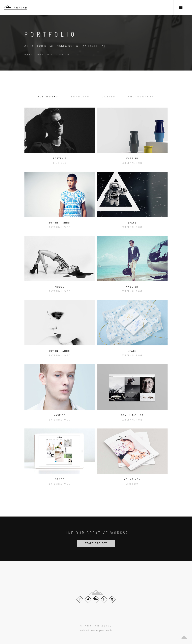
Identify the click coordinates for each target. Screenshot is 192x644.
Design (109, 96)
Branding (80, 96)
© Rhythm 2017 (95, 626)
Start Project (96, 543)
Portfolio (46, 55)
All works (48, 96)
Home (29, 55)
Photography (141, 96)
